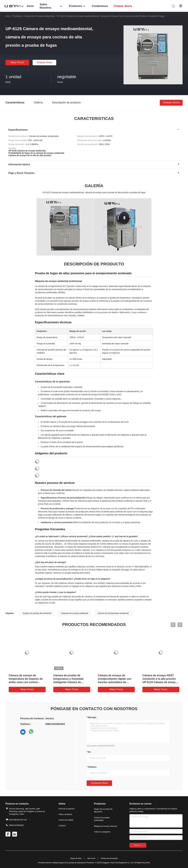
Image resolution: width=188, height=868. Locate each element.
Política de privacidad (109, 858)
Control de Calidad (66, 820)
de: (89, 752)
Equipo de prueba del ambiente (37, 613)
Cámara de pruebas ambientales (40, 16)
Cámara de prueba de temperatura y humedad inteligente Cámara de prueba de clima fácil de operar (68, 682)
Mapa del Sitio (76, 858)
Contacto (62, 826)
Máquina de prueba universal (105, 826)
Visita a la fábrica (65, 814)
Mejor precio (17, 62)
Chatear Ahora (44, 62)
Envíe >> (138, 845)
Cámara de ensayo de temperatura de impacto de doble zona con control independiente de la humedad (26, 682)
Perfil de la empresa (66, 809)
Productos (17, 16)
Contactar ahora (99, 783)
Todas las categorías (102, 832)
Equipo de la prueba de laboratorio (103, 810)
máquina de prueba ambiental (75, 613)
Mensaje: (92, 717)
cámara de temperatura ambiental (113, 613)
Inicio (8, 16)
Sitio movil (91, 858)
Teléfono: (92, 767)
